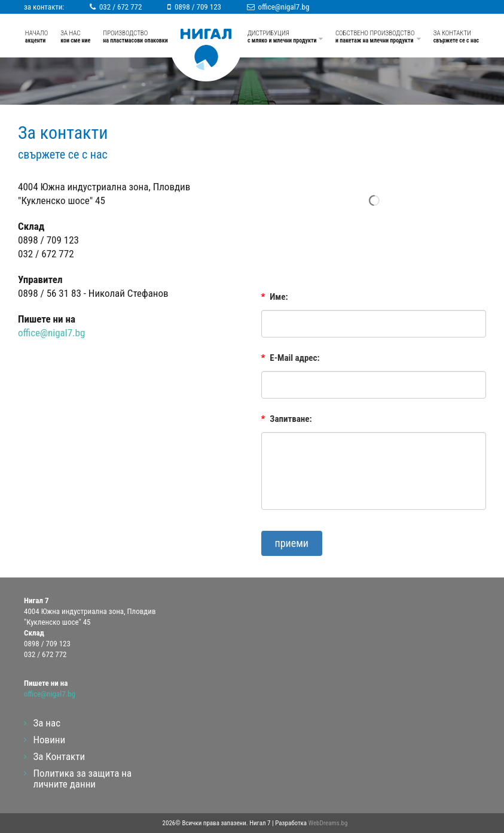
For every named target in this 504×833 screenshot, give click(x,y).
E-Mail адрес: (294, 358)
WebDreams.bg (328, 823)
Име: (279, 297)
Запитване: (291, 419)
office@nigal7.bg (284, 7)
